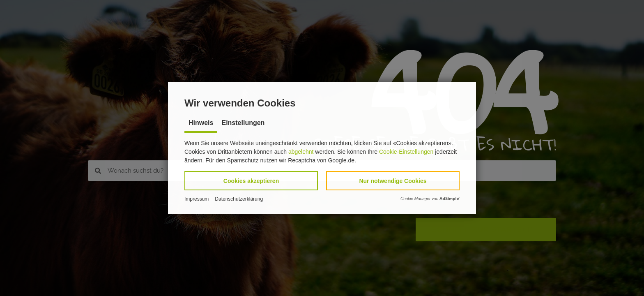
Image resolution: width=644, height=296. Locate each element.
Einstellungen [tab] (243, 123)
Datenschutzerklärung (239, 199)
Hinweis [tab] (201, 123)
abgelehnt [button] (301, 152)
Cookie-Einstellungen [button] (406, 152)
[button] (251, 181)
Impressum (197, 199)
